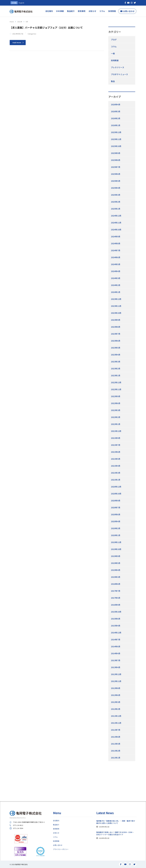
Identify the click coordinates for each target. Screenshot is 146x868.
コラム (102, 11)
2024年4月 (116, 271)
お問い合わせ (129, 11)
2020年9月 (116, 501)
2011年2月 (116, 751)
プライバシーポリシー (61, 849)
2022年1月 (116, 424)
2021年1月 (116, 480)
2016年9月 (116, 605)
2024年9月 (116, 236)
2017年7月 (116, 591)
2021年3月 (116, 473)
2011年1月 (116, 758)
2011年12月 (116, 716)
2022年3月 (116, 410)
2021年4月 (116, 466)
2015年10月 (116, 612)
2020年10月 (116, 494)
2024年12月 (116, 216)
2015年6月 (116, 619)
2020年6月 (116, 514)
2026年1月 (116, 125)
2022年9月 (116, 396)
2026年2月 (116, 118)
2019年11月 (116, 542)
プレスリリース (118, 67)
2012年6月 (116, 695)
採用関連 (115, 60)
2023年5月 (116, 348)
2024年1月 (116, 292)
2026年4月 (116, 104)
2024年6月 (116, 257)
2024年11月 (116, 223)
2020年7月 (116, 507)
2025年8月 (116, 160)
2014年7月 (116, 639)
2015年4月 (116, 626)
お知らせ (92, 11)
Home (12, 22)
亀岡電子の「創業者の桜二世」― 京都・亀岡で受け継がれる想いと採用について (116, 822)
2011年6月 (116, 737)
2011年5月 (116, 744)
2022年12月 (116, 382)
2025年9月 (116, 153)
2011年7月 (116, 730)
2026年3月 (116, 111)
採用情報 (112, 11)
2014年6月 (116, 646)
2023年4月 (116, 355)
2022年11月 (116, 389)
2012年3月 (116, 702)
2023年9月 (116, 320)
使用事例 (82, 11)
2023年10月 (116, 313)
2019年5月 (116, 563)
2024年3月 (116, 278)
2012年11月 (116, 681)
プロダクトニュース (119, 74)
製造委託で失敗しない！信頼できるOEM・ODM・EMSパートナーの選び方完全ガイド (115, 833)
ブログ (114, 40)
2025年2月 (116, 202)
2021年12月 (116, 431)
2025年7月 (116, 167)
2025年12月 (116, 132)
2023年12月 (116, 299)
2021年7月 (116, 445)
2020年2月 (116, 528)
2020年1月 (116, 535)
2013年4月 (116, 667)
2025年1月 (116, 209)
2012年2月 (116, 709)
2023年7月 (116, 334)
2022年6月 (116, 403)
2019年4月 (116, 570)
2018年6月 (116, 584)
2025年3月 (116, 195)
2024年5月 (116, 264)
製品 (113, 81)
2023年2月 (116, 369)
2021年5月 (116, 459)
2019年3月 (116, 577)
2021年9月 (116, 438)
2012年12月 (116, 674)
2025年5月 (116, 181)
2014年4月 (116, 653)
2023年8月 (116, 327)
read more (18, 42)
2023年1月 (116, 375)
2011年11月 (116, 723)
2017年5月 (116, 598)
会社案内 (49, 11)
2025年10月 (116, 146)
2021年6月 (116, 452)
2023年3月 (116, 362)
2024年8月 (116, 243)
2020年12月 (116, 487)
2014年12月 (116, 633)
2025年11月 (116, 139)
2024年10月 (116, 230)
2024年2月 (116, 285)
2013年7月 (116, 660)
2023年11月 (116, 306)
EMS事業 (60, 11)
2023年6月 (116, 341)
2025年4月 (116, 188)
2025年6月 (116, 174)
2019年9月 (116, 556)
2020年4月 (116, 521)
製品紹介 (71, 11)
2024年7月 (116, 250)
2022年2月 (116, 417)
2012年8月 (116, 688)
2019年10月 (116, 549)
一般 (113, 53)
